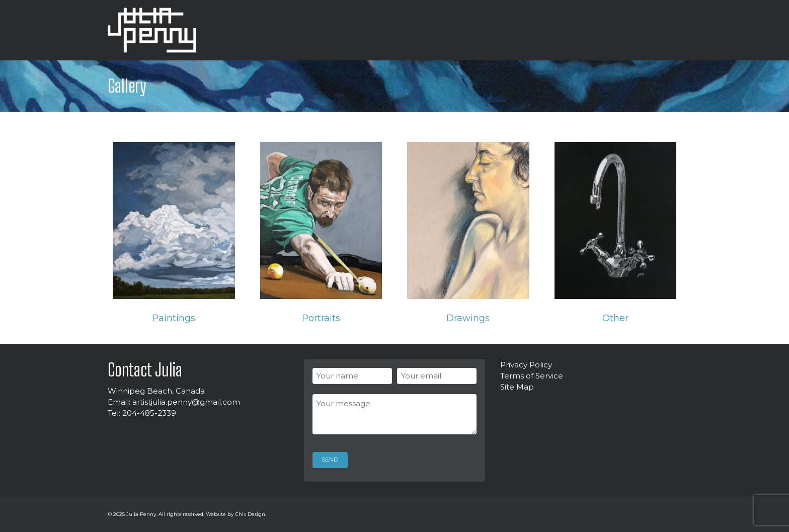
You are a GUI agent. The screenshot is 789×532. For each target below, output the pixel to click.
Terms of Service (532, 376)
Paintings (174, 318)
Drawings (468, 318)
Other (615, 318)
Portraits (321, 318)
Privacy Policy (526, 365)
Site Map (517, 387)
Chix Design (250, 514)
